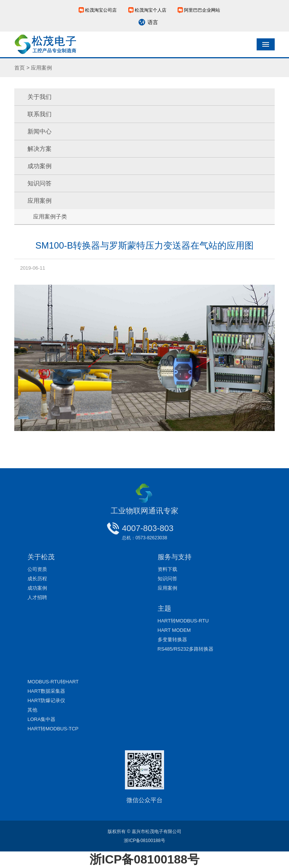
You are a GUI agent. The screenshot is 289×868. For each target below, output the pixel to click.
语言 (153, 22)
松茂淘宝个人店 (151, 10)
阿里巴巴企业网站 (202, 10)
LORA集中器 (41, 719)
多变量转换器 (172, 640)
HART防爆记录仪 (46, 700)
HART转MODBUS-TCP (53, 729)
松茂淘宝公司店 (101, 10)
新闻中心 (40, 131)
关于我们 (40, 97)
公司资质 (37, 569)
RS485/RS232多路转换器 (186, 649)
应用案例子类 (50, 216)
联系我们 (40, 114)
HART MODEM (174, 630)
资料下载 (167, 569)
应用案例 (40, 201)
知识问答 (40, 183)
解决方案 (40, 149)
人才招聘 (37, 597)
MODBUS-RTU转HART (53, 682)
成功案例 (40, 166)
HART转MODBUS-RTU (183, 621)
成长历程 (37, 579)
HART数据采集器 (46, 691)
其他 (32, 710)
